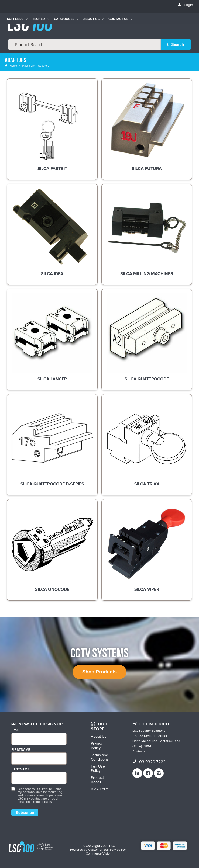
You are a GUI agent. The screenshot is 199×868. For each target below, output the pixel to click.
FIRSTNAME (21, 750)
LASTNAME (20, 770)
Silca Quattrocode (147, 379)
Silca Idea (52, 274)
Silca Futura (147, 169)
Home (11, 65)
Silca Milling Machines (147, 274)
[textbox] (85, 44)
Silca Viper (147, 590)
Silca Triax (147, 484)
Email (16, 730)
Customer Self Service (104, 850)
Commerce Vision (99, 853)
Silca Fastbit (52, 169)
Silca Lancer (52, 379)
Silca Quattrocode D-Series (52, 484)
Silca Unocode (52, 590)
